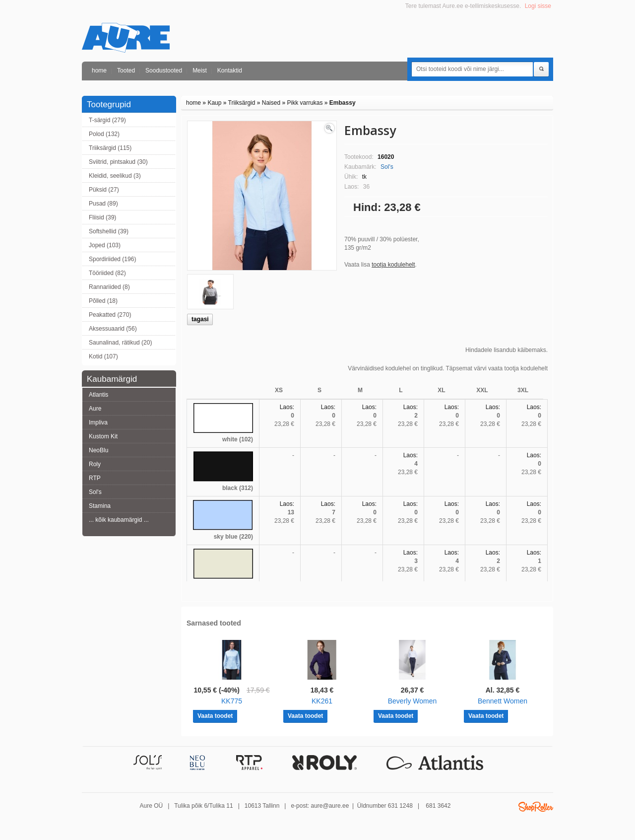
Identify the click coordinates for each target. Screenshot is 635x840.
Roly (95, 464)
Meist (200, 70)
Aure (95, 409)
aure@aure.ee (330, 806)
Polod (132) (104, 134)
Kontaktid (230, 70)
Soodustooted (164, 70)
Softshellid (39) (109, 231)
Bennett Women (503, 701)
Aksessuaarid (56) (113, 329)
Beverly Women (413, 701)
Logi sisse (538, 6)
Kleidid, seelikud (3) (115, 176)
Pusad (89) (103, 204)
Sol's (95, 492)
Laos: (287, 407)
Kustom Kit (103, 436)
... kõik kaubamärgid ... (119, 520)
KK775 (232, 701)
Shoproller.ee (536, 807)
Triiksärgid (242, 103)
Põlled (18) (103, 301)
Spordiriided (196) (112, 259)
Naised (271, 103)
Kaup (214, 103)
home (99, 70)
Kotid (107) (103, 356)
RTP (95, 478)
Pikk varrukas (305, 103)
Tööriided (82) (107, 273)
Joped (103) (105, 245)
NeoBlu (98, 450)
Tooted (126, 70)
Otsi (541, 70)
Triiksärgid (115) (110, 148)
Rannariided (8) (109, 287)
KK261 (322, 701)
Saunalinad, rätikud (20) (120, 343)
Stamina (100, 506)
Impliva (98, 422)
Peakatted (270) (110, 315)
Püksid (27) (104, 190)
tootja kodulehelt (393, 265)
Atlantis (98, 395)
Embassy (343, 103)
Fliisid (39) (102, 217)
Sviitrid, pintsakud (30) (118, 162)
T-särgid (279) (107, 120)
